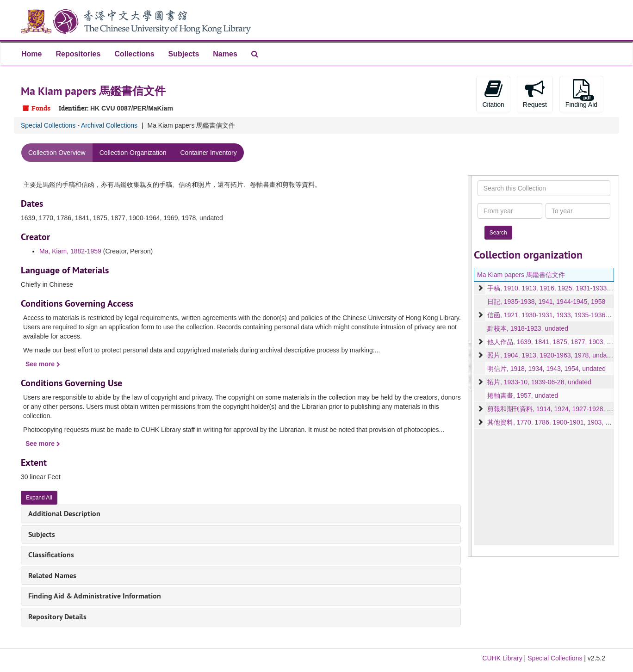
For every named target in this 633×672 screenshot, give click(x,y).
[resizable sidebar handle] (470, 366)
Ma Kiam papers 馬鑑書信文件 (521, 275)
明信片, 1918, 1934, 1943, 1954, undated (546, 369)
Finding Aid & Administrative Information (95, 596)
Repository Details (57, 617)
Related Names (52, 576)
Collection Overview (57, 153)
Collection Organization (133, 153)
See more (43, 364)
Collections (134, 54)
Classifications (51, 555)
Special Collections (555, 658)
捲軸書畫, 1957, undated (523, 395)
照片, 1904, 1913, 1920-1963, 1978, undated (552, 355)
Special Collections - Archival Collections (79, 125)
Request (535, 94)
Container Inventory (208, 153)
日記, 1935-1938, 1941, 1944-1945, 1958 (546, 302)
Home (31, 54)
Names (225, 54)
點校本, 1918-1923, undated (528, 328)
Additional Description (64, 514)
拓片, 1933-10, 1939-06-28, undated (539, 382)
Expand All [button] (39, 498)
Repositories (78, 54)
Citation (493, 94)
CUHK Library (502, 658)
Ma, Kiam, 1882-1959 (70, 251)
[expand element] (480, 288)
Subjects (184, 54)
